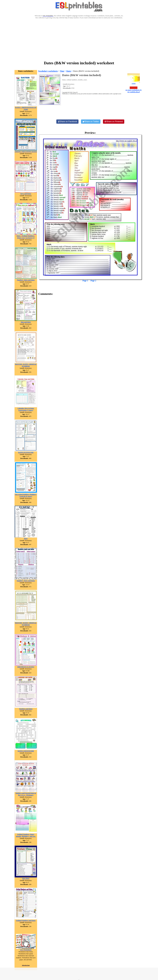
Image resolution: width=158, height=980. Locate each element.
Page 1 (85, 281)
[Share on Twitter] (91, 122)
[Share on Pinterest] (114, 122)
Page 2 (93, 281)
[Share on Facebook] (67, 122)
